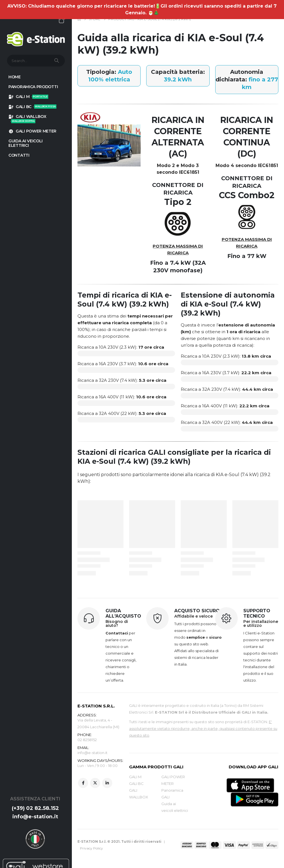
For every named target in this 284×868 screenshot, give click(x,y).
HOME (15, 77)
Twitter (95, 784)
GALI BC (32, 107)
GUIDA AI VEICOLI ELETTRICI (26, 143)
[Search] (57, 61)
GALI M (28, 97)
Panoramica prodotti (33, 87)
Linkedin (107, 784)
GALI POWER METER (32, 131)
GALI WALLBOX (27, 119)
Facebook (83, 784)
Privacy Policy (91, 848)
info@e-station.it (35, 817)
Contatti (19, 155)
